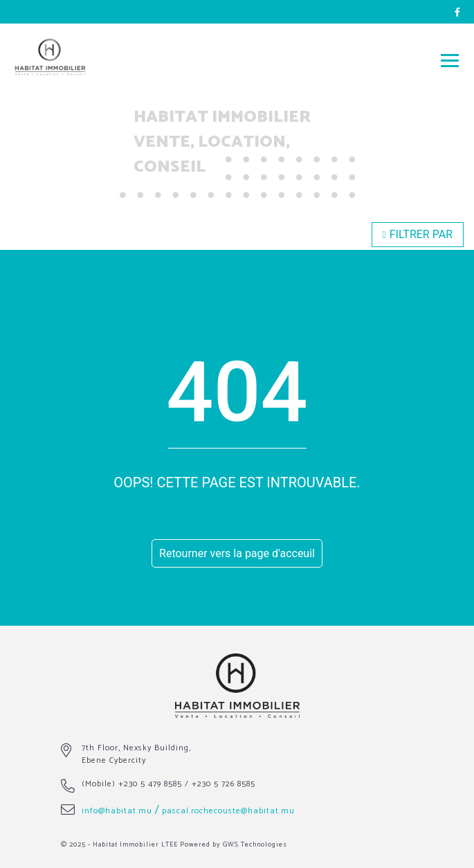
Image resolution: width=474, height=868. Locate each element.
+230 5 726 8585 (224, 784)
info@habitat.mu (117, 811)
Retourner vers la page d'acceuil (237, 553)
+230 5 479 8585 (150, 784)
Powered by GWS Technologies (234, 844)
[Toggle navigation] (450, 60)
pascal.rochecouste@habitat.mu (228, 811)
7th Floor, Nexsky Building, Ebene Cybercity (136, 754)
